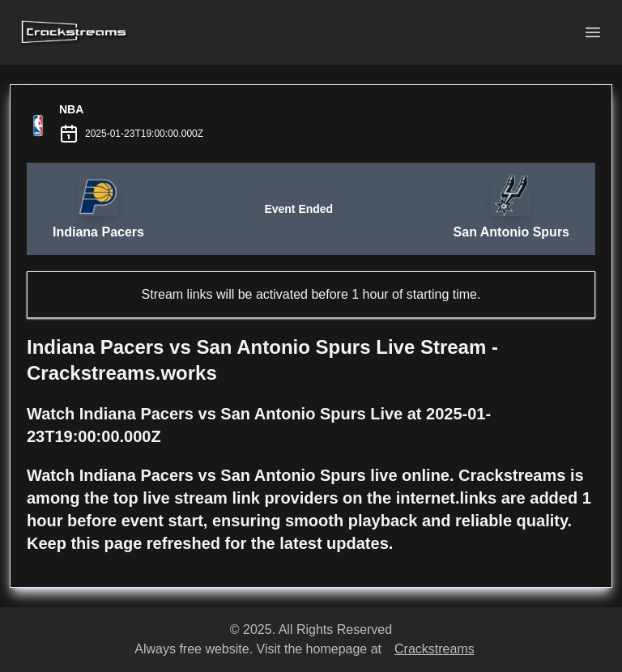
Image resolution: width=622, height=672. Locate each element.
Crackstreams (435, 649)
